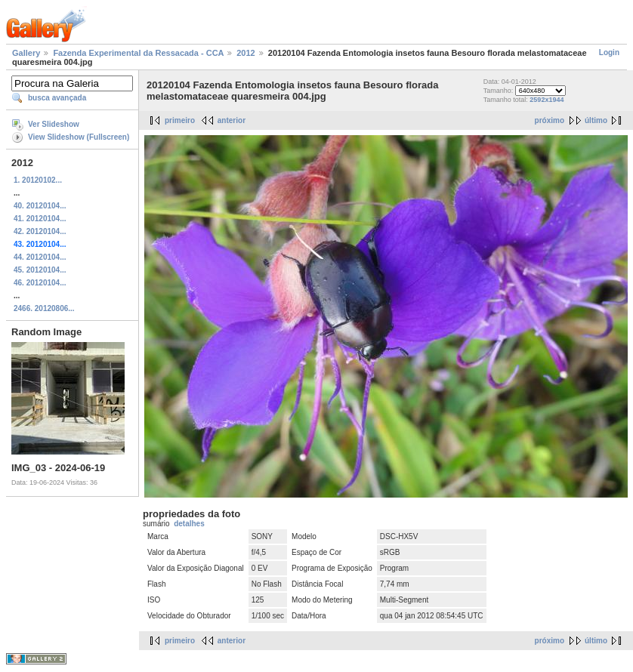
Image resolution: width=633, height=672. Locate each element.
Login (609, 52)
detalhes (189, 524)
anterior (232, 120)
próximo (550, 120)
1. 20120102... (38, 180)
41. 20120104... (40, 219)
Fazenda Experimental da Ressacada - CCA (138, 53)
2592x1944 (547, 100)
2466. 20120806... (44, 308)
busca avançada (57, 98)
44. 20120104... (40, 257)
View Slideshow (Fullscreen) (79, 137)
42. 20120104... (40, 231)
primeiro (180, 120)
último (596, 120)
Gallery (26, 53)
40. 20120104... (40, 206)
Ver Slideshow (54, 124)
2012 (245, 53)
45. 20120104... (40, 270)
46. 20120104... (40, 283)
